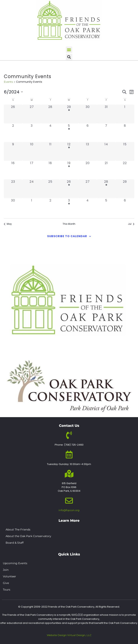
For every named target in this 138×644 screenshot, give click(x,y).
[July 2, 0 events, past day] (50, 207)
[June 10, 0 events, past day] (32, 151)
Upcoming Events (15, 563)
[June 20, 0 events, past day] (88, 170)
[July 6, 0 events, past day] (125, 207)
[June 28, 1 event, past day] (106, 189)
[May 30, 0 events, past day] (88, 114)
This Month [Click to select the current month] (69, 224)
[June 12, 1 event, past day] (69, 151)
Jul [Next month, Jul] (131, 224)
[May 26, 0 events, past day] (13, 114)
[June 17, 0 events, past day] (32, 170)
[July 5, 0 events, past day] (106, 207)
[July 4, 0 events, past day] (88, 207)
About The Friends (18, 529)
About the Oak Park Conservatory (28, 536)
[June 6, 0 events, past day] (88, 133)
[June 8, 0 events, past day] (125, 133)
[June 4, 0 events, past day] (50, 133)
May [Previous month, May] (8, 224)
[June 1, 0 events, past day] (125, 114)
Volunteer (9, 576)
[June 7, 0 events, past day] (106, 133)
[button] (69, 50)
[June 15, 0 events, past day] (125, 151)
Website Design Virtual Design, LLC (69, 635)
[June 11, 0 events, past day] (50, 151)
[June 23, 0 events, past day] (13, 189)
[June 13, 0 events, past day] (88, 151)
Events (8, 82)
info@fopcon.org (69, 510)
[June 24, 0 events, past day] (32, 189)
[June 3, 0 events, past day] (32, 133)
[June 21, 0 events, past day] (106, 170)
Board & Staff (15, 543)
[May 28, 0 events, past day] (50, 114)
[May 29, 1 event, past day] (69, 114)
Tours (7, 590)
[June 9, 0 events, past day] (13, 151)
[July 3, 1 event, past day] (69, 207)
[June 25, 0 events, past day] (50, 189)
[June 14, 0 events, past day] (106, 151)
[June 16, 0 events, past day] (13, 170)
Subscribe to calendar (67, 236)
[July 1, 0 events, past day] (32, 207)
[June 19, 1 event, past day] (69, 170)
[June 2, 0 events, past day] (13, 133)
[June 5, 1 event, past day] (69, 133)
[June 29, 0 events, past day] (125, 189)
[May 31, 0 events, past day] (106, 114)
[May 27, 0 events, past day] (32, 114)
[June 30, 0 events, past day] (13, 207)
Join (6, 570)
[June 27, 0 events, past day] (88, 189)
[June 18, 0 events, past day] (50, 170)
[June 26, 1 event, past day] (69, 189)
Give (6, 583)
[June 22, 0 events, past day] (125, 170)
